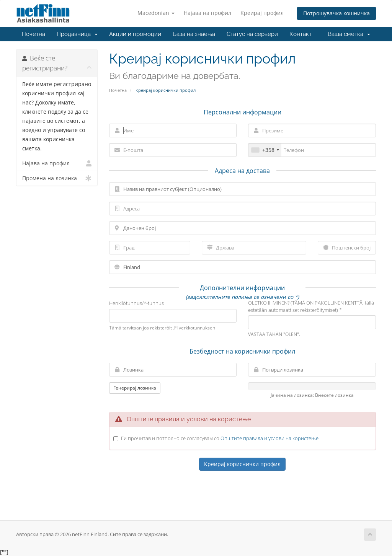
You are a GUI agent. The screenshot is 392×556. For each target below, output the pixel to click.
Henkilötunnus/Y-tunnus (136, 303)
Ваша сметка (349, 34)
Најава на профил (207, 13)
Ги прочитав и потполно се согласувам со (220, 438)
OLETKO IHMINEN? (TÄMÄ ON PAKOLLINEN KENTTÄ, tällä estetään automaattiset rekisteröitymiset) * (311, 306)
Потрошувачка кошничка (336, 13)
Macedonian (156, 13)
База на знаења (194, 34)
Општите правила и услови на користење (269, 438)
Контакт (301, 34)
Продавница (77, 34)
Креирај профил (262, 13)
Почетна (33, 34)
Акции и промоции (135, 34)
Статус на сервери (252, 34)
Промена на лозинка (57, 178)
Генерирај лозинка (135, 388)
